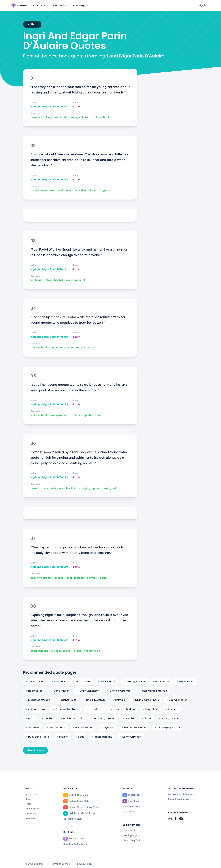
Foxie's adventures (42, 190)
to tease (77, 415)
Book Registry (81, 5)
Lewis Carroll (107, 682)
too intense (64, 190)
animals (35, 117)
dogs (103, 578)
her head (36, 280)
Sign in (202, 5)
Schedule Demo (131, 807)
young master (60, 415)
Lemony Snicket (134, 682)
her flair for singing (78, 488)
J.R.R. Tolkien (35, 682)
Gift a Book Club (73, 819)
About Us (31, 794)
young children (80, 117)
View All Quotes (35, 750)
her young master (62, 348)
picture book (93, 415)
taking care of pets (55, 117)
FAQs (28, 804)
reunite (81, 348)
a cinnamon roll (76, 280)
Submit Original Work (180, 799)
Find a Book (129, 830)
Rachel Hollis (67, 700)
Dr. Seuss (59, 682)
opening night (39, 651)
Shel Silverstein (94, 700)
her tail (59, 280)
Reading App (130, 835)
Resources (128, 811)
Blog (28, 799)
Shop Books (59, 5)
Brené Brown (185, 682)
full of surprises (61, 651)
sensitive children (86, 190)
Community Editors (133, 840)
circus (92, 348)
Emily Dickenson (88, 691)
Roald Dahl (161, 682)
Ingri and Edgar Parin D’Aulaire (49, 107)
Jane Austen (60, 691)
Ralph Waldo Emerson (152, 691)
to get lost (106, 190)
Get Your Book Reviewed (182, 794)
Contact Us (32, 814)
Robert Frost (35, 691)
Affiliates (30, 819)
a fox (48, 280)
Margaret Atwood (38, 700)
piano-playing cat (105, 488)
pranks (59, 578)
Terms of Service (60, 864)
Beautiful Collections (75, 844)
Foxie (77, 107)
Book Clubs (39, 5)
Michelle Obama (118, 691)
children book (101, 117)
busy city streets (41, 578)
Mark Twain (82, 682)
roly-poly (57, 488)
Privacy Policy (85, 864)
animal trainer (39, 488)
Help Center (32, 809)
